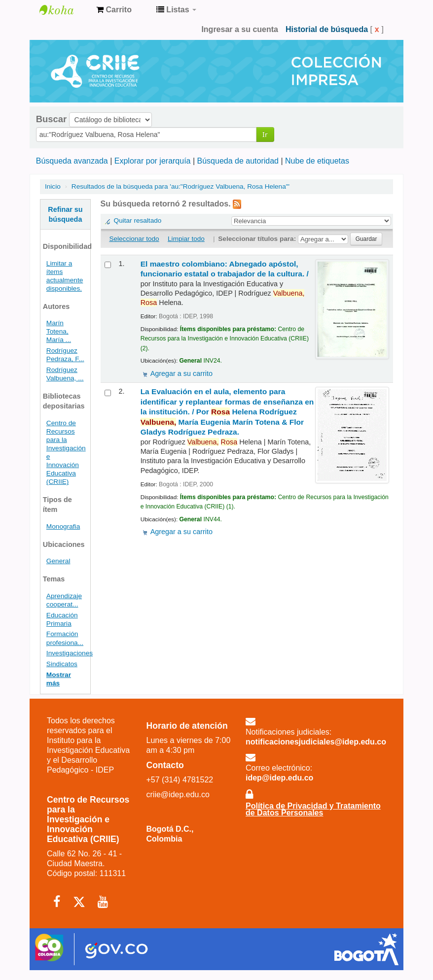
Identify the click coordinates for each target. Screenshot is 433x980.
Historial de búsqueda (327, 29)
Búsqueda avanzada (72, 161)
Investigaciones (70, 653)
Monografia (63, 526)
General (58, 561)
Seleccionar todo (134, 239)
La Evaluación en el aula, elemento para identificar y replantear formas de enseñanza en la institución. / (227, 412)
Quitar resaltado (138, 220)
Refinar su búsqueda (65, 214)
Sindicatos (62, 664)
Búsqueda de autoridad (238, 161)
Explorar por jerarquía (153, 161)
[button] (114, 10)
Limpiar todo (186, 239)
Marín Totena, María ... (59, 331)
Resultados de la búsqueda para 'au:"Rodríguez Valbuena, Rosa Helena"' (180, 186)
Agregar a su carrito (181, 373)
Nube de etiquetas (317, 161)
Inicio (53, 186)
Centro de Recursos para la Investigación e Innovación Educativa (64, 10)
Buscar (51, 119)
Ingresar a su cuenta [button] (240, 29)
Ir (265, 134)
